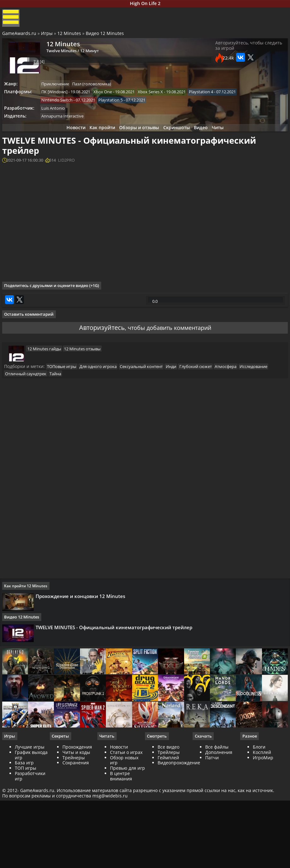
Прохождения (78, 837)
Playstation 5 (115, 106)
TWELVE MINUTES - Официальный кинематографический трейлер (116, 711)
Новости (70, 136)
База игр (25, 853)
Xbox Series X (157, 97)
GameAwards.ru (20, 38)
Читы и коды (77, 842)
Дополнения (218, 842)
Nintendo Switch (60, 106)
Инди (179, 445)
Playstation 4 (209, 97)
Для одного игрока (103, 445)
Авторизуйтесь (97, 402)
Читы (224, 136)
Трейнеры (74, 847)
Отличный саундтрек (29, 453)
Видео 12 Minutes (106, 38)
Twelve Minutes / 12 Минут (68, 57)
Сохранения (76, 853)
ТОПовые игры (65, 445)
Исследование (266, 445)
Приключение (58, 89)
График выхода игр (32, 845)
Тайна (60, 453)
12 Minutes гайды (44, 427)
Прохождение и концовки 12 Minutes (83, 679)
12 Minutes (70, 38)
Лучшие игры (31, 837)
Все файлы (217, 837)
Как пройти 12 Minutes (28, 668)
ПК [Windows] (58, 97)
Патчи (212, 847)
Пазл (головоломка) (96, 89)
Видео (205, 136)
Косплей (261, 842)
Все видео (168, 837)
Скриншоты (178, 136)
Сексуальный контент (148, 445)
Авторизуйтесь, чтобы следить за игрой (248, 53)
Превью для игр (123, 861)
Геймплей (168, 847)
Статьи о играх (127, 842)
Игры (48, 38)
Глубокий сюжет (205, 445)
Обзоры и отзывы (138, 136)
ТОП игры (26, 858)
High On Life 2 (145, 4)
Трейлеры (169, 842)
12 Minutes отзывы (84, 427)
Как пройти (99, 136)
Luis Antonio (56, 115)
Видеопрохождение (179, 853)
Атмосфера (237, 445)
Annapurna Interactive (66, 124)
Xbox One (107, 97)
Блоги (258, 837)
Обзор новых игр (125, 850)
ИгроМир (262, 847)
